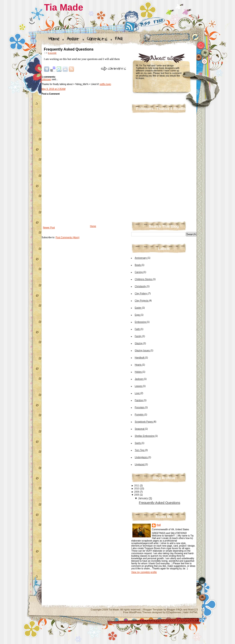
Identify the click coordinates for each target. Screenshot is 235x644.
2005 (137, 495)
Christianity (141, 286)
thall (159, 525)
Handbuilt (140, 358)
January (143, 498)
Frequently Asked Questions (69, 49)
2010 (137, 489)
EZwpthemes (174, 612)
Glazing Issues (143, 350)
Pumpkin (140, 415)
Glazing (139, 343)
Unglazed (140, 464)
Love (137, 393)
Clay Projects (142, 301)
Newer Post (49, 228)
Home (93, 226)
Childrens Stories (144, 279)
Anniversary (141, 258)
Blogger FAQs (175, 610)
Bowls (138, 265)
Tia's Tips (140, 450)
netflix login (105, 84)
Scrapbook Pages (144, 422)
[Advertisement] (76, 192)
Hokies (138, 372)
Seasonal (140, 429)
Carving (139, 272)
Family (138, 336)
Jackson (139, 379)
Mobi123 (193, 610)
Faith (138, 329)
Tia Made (64, 7)
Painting (139, 400)
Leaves (139, 386)
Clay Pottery (141, 294)
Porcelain (140, 407)
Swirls (138, 443)
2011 (137, 486)
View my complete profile (144, 572)
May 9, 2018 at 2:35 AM (53, 89)
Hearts (138, 365)
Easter (138, 308)
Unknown (46, 79)
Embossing (141, 322)
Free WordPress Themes (137, 612)
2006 (137, 492)
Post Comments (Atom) (67, 237)
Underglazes (141, 457)
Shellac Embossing (145, 436)
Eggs (138, 315)
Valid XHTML (190, 612)
